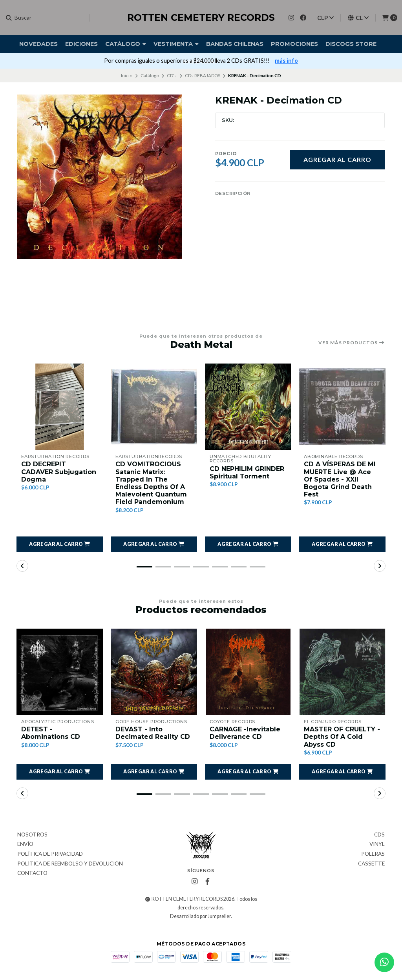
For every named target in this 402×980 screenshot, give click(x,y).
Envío (25, 844)
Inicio (127, 75)
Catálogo (126, 44)
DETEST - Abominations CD (51, 733)
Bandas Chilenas (235, 44)
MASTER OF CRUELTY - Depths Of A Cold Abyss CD (342, 737)
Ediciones (81, 44)
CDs (379, 835)
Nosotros (32, 835)
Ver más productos (352, 343)
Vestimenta (176, 44)
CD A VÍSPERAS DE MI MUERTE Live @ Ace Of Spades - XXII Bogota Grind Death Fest (340, 479)
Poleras (373, 854)
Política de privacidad (50, 854)
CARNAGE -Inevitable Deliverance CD (245, 733)
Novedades (38, 44)
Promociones (294, 44)
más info (286, 61)
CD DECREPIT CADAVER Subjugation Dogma (59, 472)
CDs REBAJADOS (203, 75)
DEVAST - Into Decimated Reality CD (153, 733)
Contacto (32, 873)
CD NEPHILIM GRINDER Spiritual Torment (247, 473)
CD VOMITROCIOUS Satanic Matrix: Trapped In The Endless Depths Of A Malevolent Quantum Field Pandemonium (151, 483)
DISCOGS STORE (351, 44)
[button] (60, 544)
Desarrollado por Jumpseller (200, 916)
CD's (172, 75)
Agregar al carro (337, 159)
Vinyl (377, 844)
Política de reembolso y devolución (70, 864)
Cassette (371, 864)
